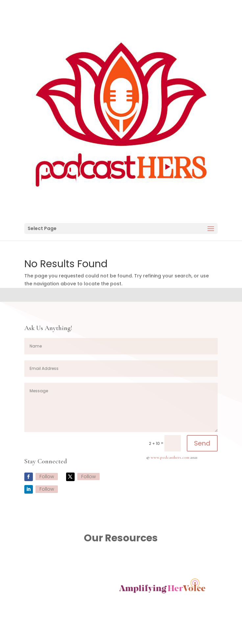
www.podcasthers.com (170, 457)
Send (202, 443)
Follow (47, 477)
